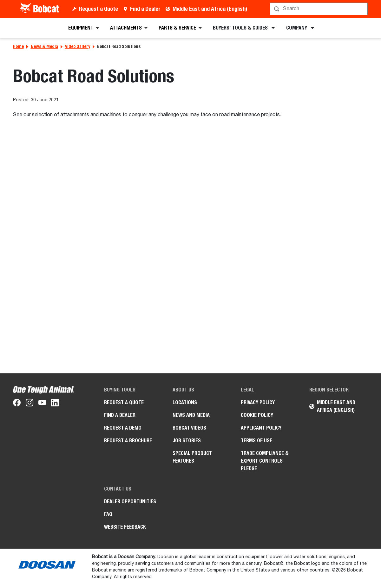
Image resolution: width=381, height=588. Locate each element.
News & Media (44, 46)
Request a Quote (99, 9)
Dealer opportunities (130, 501)
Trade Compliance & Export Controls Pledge (265, 461)
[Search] (320, 9)
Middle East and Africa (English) (210, 9)
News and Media (191, 415)
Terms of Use (256, 441)
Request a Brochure (128, 441)
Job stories (187, 441)
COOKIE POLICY (257, 415)
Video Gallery (78, 46)
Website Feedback (125, 527)
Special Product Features (192, 457)
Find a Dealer (145, 9)
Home (18, 46)
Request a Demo (123, 428)
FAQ (108, 514)
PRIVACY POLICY (258, 402)
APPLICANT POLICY (261, 428)
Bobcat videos (189, 428)
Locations (185, 402)
